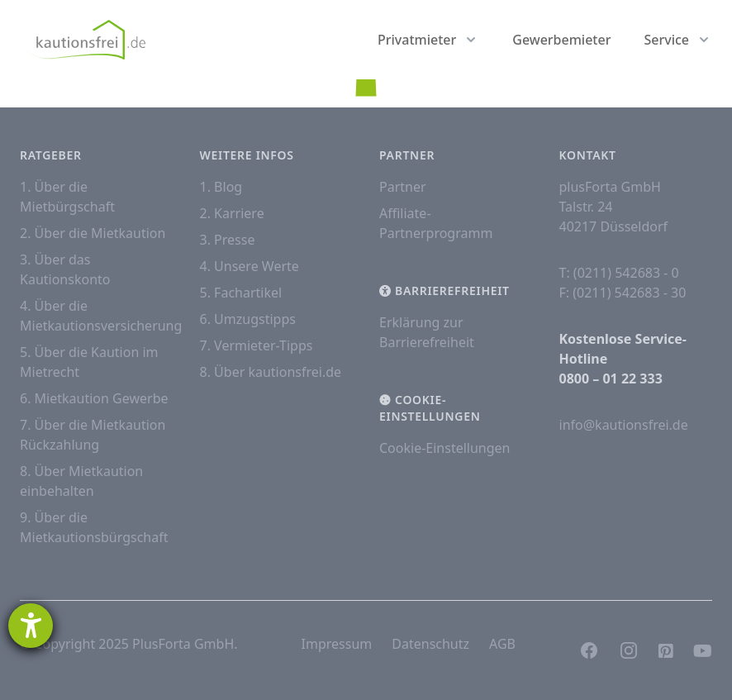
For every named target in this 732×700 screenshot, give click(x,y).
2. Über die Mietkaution (93, 233)
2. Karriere (232, 213)
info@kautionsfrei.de (624, 425)
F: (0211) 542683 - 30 (623, 293)
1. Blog (221, 187)
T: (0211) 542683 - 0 (619, 273)
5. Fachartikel (241, 293)
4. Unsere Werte (250, 266)
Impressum (337, 644)
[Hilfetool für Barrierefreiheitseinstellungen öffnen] (31, 626)
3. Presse (228, 240)
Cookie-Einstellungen (444, 448)
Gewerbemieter (561, 40)
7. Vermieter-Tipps (257, 345)
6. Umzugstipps (248, 319)
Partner (403, 187)
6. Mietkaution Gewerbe (94, 398)
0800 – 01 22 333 (611, 379)
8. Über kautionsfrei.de (271, 372)
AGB (502, 644)
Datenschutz (430, 644)
